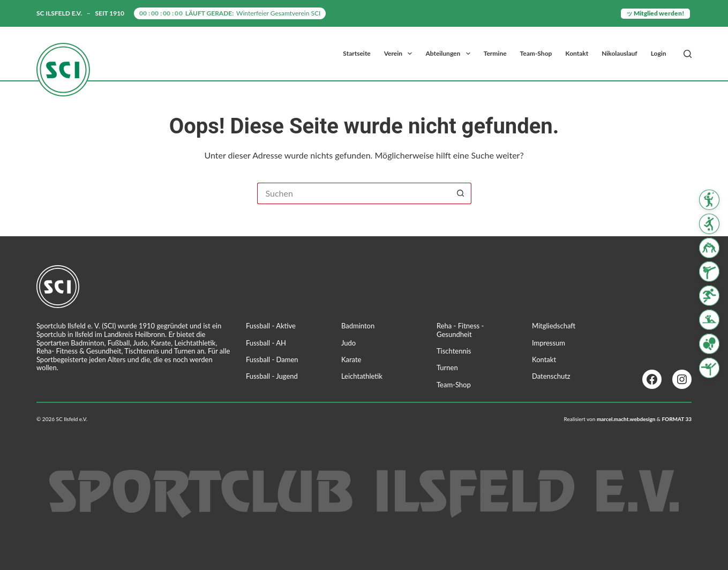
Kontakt (577, 53)
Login (659, 53)
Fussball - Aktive (271, 326)
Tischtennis (454, 351)
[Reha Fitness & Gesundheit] (709, 320)
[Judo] (709, 247)
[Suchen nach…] (354, 193)
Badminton (358, 326)
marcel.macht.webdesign (626, 419)
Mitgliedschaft (554, 326)
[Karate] (709, 272)
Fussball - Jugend (272, 376)
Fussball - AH (266, 343)
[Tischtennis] (709, 344)
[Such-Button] (461, 193)
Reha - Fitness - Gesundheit (460, 330)
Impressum (549, 343)
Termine (495, 53)
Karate (351, 359)
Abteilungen (450, 54)
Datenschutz (551, 376)
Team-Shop (536, 53)
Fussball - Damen (272, 359)
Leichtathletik (362, 376)
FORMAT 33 (677, 419)
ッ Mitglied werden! (655, 13)
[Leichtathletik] (709, 296)
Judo (348, 343)
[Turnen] (709, 367)
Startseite (357, 53)
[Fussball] (709, 224)
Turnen (447, 367)
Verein (400, 54)
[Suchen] (688, 54)
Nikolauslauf (619, 53)
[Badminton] (709, 200)
